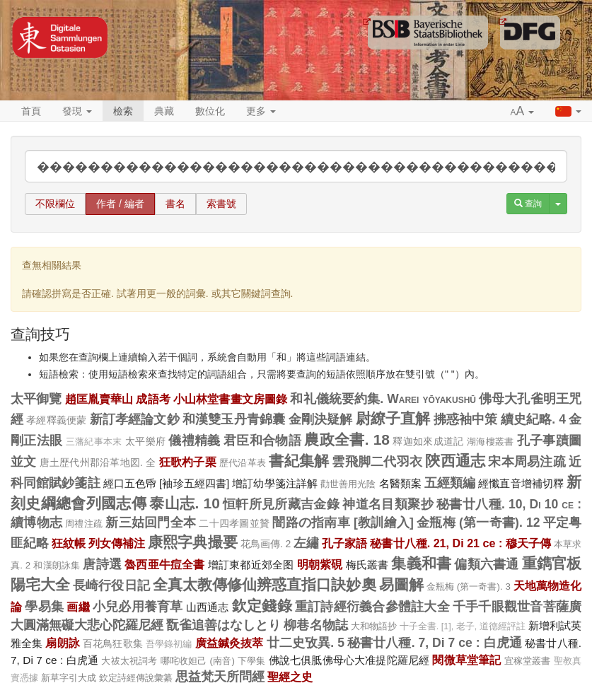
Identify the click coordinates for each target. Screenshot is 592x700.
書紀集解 (299, 461)
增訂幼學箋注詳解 (275, 483)
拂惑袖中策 (466, 419)
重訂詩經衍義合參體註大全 (372, 607)
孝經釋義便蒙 (56, 420)
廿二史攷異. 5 (306, 643)
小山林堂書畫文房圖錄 (230, 399)
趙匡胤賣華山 (99, 399)
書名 (175, 204)
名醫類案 (400, 483)
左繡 (306, 543)
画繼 (78, 607)
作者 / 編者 (120, 204)
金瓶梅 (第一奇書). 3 (469, 587)
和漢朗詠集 (57, 565)
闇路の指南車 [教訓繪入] (343, 523)
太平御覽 (36, 399)
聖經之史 (290, 677)
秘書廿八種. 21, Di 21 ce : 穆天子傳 (460, 543)
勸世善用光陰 (348, 484)
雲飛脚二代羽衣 (377, 462)
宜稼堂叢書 (528, 661)
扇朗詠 (62, 643)
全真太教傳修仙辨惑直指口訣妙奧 (265, 584)
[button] (523, 112)
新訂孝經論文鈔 (135, 419)
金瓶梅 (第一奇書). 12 (478, 523)
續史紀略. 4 (533, 419)
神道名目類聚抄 (388, 504)
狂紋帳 (69, 543)
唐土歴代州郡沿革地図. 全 (98, 462)
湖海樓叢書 (491, 442)
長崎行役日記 (111, 585)
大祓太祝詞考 (129, 661)
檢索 (123, 111)
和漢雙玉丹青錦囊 (234, 419)
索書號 (221, 204)
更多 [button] (261, 111)
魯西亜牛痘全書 (164, 564)
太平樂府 (145, 441)
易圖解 (401, 584)
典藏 (164, 111)
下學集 (252, 661)
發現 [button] (77, 111)
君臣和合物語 (262, 441)
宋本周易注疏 (527, 462)
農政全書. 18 (347, 439)
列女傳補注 (117, 543)
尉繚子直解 (393, 418)
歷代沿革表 (243, 463)
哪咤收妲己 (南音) (198, 661)
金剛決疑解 (321, 419)
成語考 (153, 399)
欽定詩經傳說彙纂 (136, 678)
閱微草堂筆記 (466, 660)
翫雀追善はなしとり (224, 625)
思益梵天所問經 (220, 677)
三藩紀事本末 (94, 442)
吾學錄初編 (169, 644)
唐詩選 (102, 564)
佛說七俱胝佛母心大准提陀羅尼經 (349, 660)
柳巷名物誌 (315, 625)
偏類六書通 (486, 564)
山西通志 (208, 607)
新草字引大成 (69, 678)
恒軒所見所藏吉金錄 (281, 504)
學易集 (44, 607)
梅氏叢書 (367, 565)
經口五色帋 (130, 483)
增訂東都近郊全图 (251, 565)
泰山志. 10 (184, 503)
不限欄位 (55, 204)
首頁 (31, 111)
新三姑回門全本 (151, 523)
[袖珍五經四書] (194, 483)
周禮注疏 (84, 524)
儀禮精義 (194, 441)
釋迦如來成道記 (428, 441)
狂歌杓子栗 (188, 462)
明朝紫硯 (320, 564)
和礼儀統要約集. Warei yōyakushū (383, 399)
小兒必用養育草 (138, 607)
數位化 (210, 111)
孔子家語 (344, 543)
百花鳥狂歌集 (113, 643)
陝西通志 (455, 461)
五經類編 (450, 483)
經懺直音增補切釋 (521, 483)
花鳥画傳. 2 (266, 544)
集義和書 (421, 563)
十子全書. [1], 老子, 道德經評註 (463, 626)
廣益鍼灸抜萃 (230, 643)
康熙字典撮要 (192, 542)
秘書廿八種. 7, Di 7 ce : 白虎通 (435, 643)
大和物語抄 (374, 626)
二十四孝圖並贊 (234, 523)
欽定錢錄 (262, 606)
